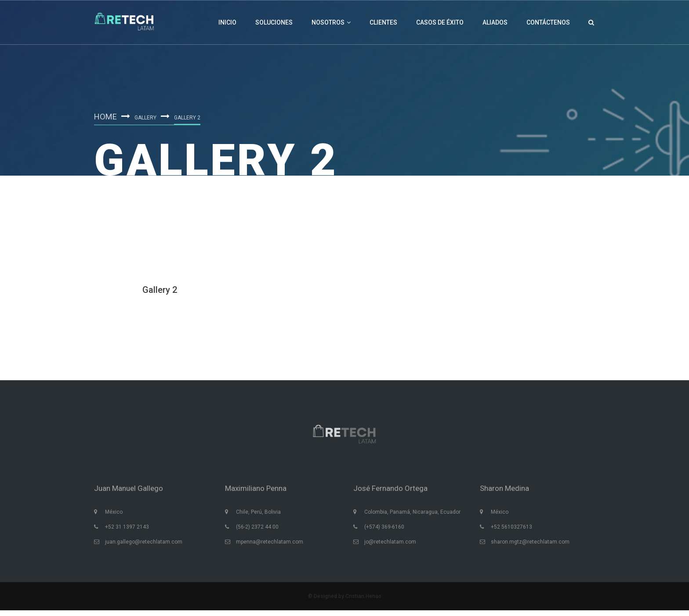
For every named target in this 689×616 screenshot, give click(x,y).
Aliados (495, 22)
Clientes (383, 22)
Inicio (227, 22)
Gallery (148, 117)
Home (107, 115)
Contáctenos (548, 22)
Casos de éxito (440, 22)
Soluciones (274, 22)
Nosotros (331, 22)
